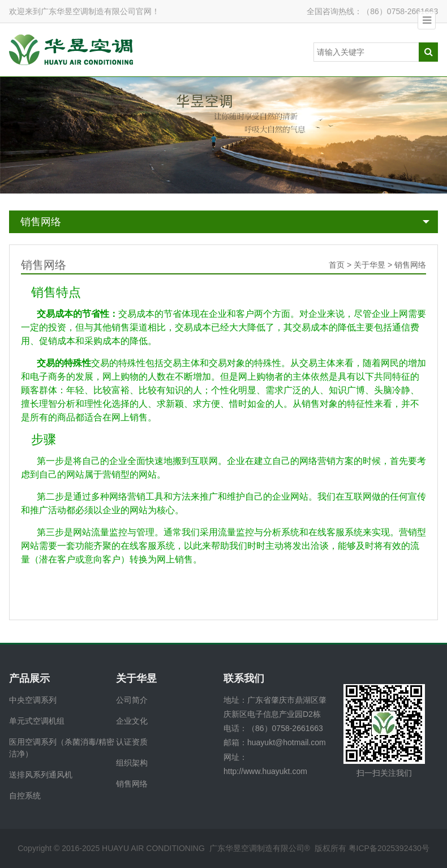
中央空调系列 (33, 700)
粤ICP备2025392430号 (389, 848)
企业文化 (132, 721)
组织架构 (132, 763)
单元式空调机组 (37, 721)
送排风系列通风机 (41, 775)
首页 (337, 265)
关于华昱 (369, 265)
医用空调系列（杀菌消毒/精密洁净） (62, 748)
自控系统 (25, 796)
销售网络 (41, 222)
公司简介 (132, 700)
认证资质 (132, 742)
